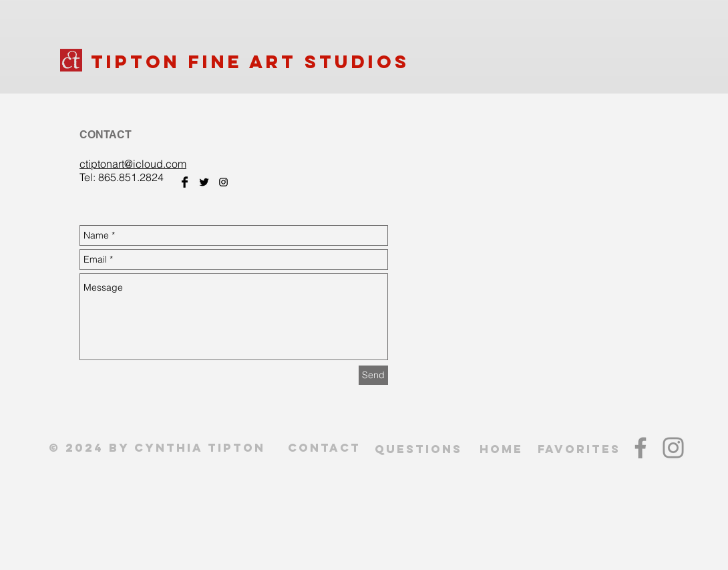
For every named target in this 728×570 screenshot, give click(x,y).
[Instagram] (673, 448)
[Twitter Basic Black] (204, 182)
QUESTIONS (418, 449)
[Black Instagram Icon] (223, 182)
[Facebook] (641, 448)
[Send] (373, 375)
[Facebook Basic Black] (185, 182)
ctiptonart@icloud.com (133, 164)
